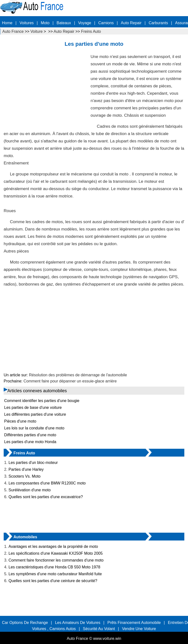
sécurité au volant (99, 629)
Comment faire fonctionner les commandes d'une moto (56, 560)
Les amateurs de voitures (78, 623)
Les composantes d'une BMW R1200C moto (47, 483)
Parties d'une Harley (26, 469)
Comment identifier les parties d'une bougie (42, 401)
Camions (106, 23)
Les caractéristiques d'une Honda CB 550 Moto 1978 (54, 567)
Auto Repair (131, 23)
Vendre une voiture (139, 629)
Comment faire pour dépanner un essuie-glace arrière (70, 381)
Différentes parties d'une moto (30, 435)
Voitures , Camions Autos (54, 629)
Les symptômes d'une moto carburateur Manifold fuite (55, 574)
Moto (45, 23)
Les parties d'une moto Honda (30, 442)
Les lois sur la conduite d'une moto (34, 428)
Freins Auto (91, 31)
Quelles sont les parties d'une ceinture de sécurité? (53, 581)
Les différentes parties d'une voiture (35, 414)
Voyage (85, 23)
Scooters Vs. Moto (25, 476)
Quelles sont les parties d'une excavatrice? (46, 497)
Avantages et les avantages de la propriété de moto (53, 546)
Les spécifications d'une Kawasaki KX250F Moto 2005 (56, 553)
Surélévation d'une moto (30, 490)
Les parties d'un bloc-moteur (33, 463)
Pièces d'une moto (20, 421)
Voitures (27, 23)
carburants (158, 23)
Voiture (36, 31)
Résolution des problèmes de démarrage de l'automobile (78, 375)
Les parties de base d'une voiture (33, 408)
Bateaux (64, 23)
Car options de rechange (25, 623)
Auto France (13, 31)
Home (7, 23)
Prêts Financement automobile (134, 623)
